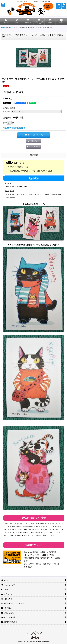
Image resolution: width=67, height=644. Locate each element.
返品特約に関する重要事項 (14, 128)
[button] (3, 5)
